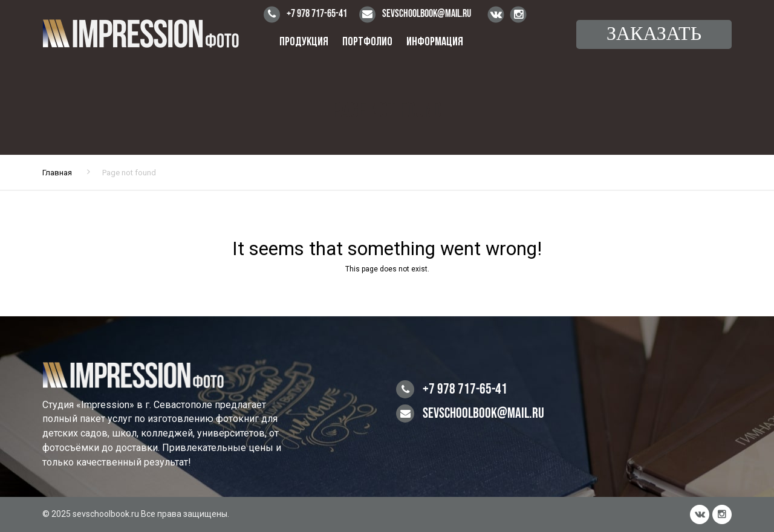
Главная (57, 173)
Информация (435, 42)
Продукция (304, 42)
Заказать (654, 34)
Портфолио (367, 42)
